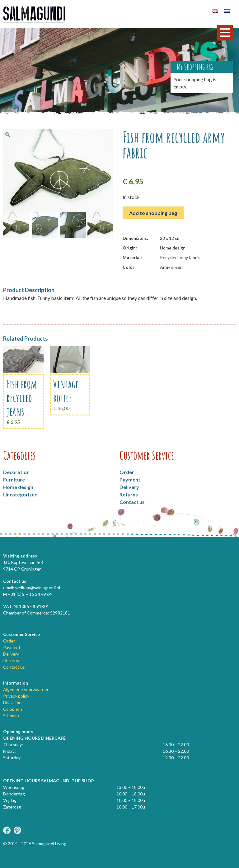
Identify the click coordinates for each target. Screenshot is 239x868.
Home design (18, 487)
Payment (130, 479)
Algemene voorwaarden (26, 689)
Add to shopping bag (153, 213)
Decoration (16, 472)
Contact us (132, 502)
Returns (129, 494)
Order (127, 472)
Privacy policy (16, 696)
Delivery (129, 487)
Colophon (13, 709)
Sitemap (11, 716)
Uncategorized (20, 494)
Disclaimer (13, 702)
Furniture (14, 479)
